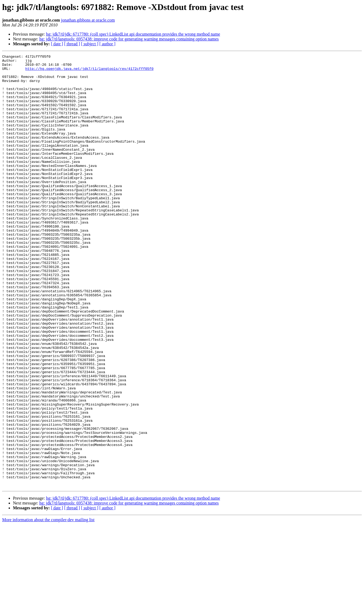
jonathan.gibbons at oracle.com (88, 20)
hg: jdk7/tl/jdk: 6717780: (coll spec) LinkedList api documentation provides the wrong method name (133, 34)
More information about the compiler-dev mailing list (48, 606)
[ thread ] (72, 44)
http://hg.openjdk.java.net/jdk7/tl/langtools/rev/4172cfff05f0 (89, 72)
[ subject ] (90, 44)
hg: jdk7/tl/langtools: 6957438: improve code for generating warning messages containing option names (129, 39)
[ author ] (108, 44)
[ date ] (57, 44)
